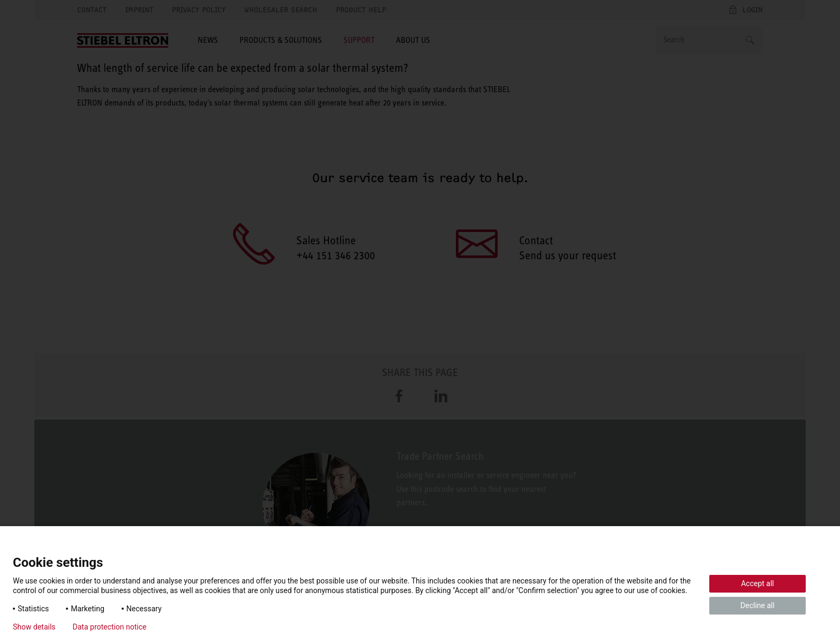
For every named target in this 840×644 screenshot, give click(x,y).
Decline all (757, 605)
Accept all (757, 583)
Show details (34, 627)
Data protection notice (110, 627)
